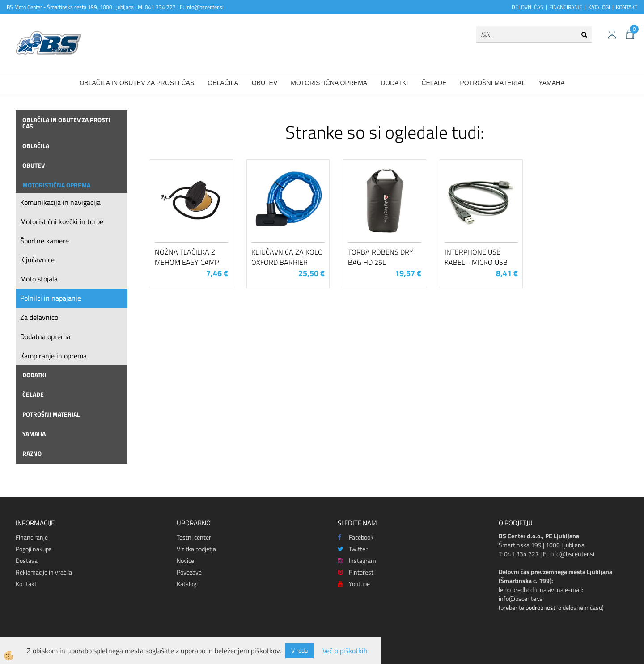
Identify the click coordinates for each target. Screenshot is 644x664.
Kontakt (26, 584)
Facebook (356, 537)
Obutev (265, 83)
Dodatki (394, 83)
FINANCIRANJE (566, 7)
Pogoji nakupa (34, 549)
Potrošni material (492, 83)
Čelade (434, 83)
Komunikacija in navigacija (60, 202)
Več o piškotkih (345, 651)
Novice (185, 560)
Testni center (194, 537)
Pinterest (356, 572)
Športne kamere (44, 241)
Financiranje (32, 537)
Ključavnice (37, 260)
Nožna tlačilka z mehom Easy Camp (187, 257)
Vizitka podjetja (196, 549)
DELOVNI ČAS (527, 7)
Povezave (189, 572)
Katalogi (187, 584)
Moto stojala (39, 279)
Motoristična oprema (329, 83)
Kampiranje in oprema (53, 356)
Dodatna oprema (45, 336)
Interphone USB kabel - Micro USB (476, 257)
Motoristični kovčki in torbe (62, 221)
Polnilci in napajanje (51, 298)
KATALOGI (599, 7)
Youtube (354, 584)
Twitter (353, 549)
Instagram (357, 560)
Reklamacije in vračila (44, 572)
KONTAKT (627, 7)
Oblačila (223, 83)
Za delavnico (39, 317)
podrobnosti (541, 607)
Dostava (27, 560)
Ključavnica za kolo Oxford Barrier (287, 257)
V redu (299, 650)
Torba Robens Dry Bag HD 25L (381, 257)
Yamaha (551, 83)
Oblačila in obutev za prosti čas (137, 83)
